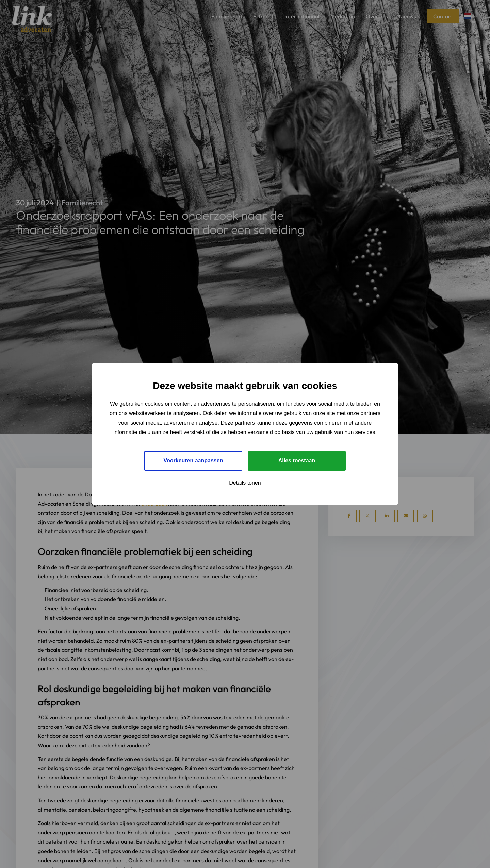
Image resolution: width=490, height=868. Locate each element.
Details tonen (245, 483)
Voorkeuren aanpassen (193, 461)
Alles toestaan (297, 461)
